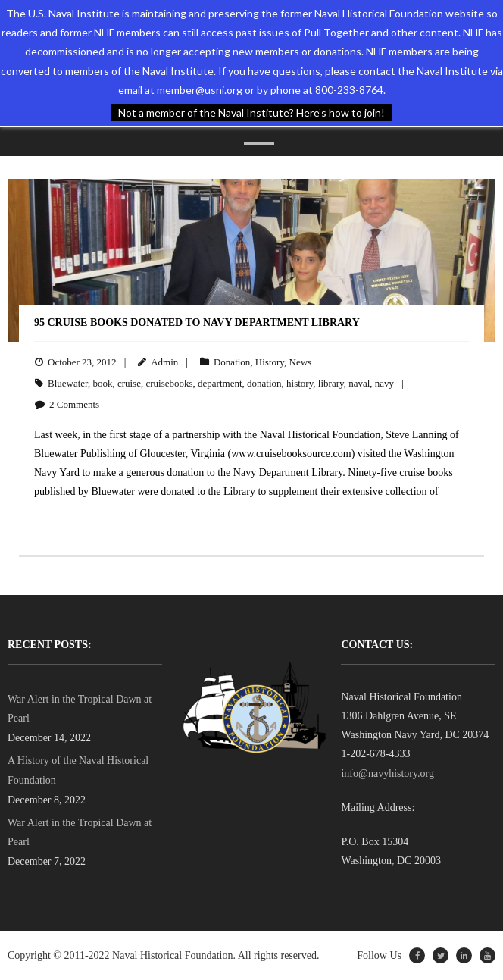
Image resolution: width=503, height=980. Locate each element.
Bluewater (68, 383)
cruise (129, 383)
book (102, 383)
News (301, 362)
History (270, 362)
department (220, 383)
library (331, 383)
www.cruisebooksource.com (291, 454)
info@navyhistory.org (387, 773)
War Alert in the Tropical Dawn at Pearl (80, 709)
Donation (232, 362)
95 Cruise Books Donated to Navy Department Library (197, 322)
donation (264, 383)
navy (384, 383)
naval (359, 383)
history (300, 383)
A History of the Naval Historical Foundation (78, 770)
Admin (164, 362)
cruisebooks (169, 383)
